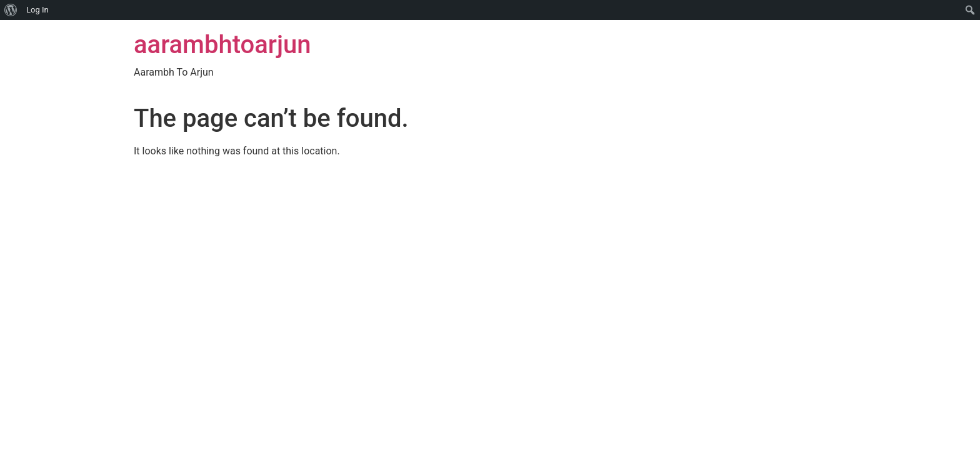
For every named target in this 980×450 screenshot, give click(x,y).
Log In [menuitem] (37, 10)
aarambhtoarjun (222, 45)
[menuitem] (11, 10)
